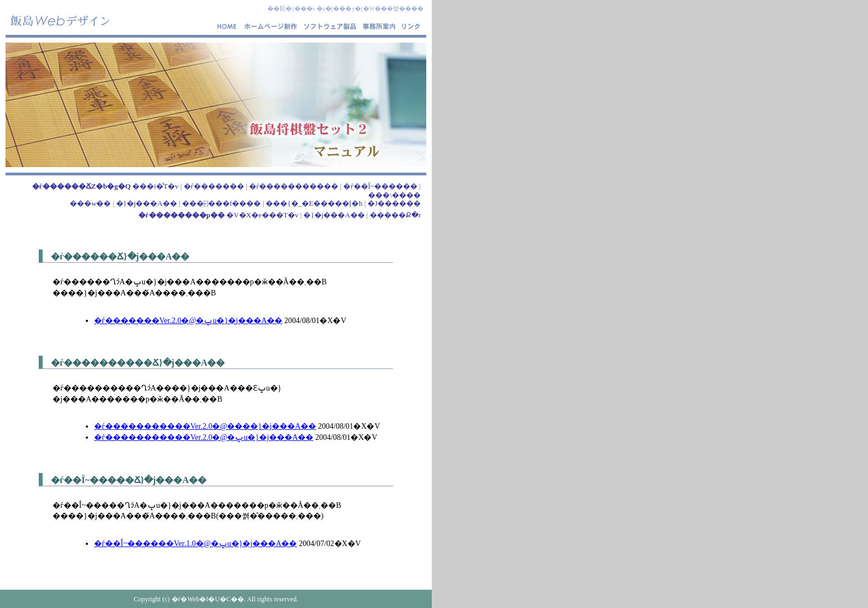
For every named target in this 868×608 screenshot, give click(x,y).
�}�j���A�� (147, 203)
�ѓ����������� (294, 186)
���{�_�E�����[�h (314, 203)
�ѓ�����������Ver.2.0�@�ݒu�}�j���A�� (204, 437)
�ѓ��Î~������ (380, 186)
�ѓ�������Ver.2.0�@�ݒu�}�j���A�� (188, 321)
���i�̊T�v (105, 186)
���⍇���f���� (221, 203)
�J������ (394, 203)
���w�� (90, 203)
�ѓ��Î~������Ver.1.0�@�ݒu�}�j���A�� (195, 544)
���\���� (394, 195)
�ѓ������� (214, 186)
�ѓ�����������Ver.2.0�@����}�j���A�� (205, 426)
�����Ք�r (395, 215)
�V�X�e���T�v (218, 215)
